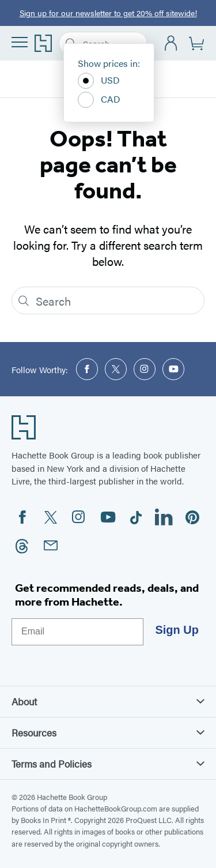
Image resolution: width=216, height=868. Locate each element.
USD (99, 81)
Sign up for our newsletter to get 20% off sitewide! (108, 13)
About (108, 701)
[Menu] (20, 42)
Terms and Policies (108, 764)
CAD (99, 100)
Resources (108, 732)
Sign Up (177, 630)
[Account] (171, 44)
